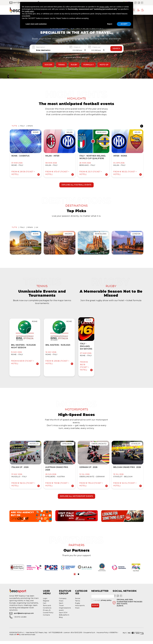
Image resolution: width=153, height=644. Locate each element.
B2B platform (64, 618)
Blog (61, 620)
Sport (61, 606)
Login (45, 602)
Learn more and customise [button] (36, 24)
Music (61, 604)
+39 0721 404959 (20, 620)
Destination (41, 47)
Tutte (14, 126)
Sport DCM (63, 616)
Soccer (48, 65)
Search (116, 49)
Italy (22, 126)
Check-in (77, 47)
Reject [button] (110, 24)
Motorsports (80, 609)
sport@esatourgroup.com (24, 617)
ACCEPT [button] (124, 24)
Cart (45, 606)
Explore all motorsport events (77, 499)
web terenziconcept (28, 638)
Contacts (46, 618)
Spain (30, 126)
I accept (101, 603)
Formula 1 (89, 65)
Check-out (96, 47)
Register (46, 604)
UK (37, 228)
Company (63, 602)
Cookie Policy (48, 616)
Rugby (74, 65)
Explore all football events (76, 185)
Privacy (46, 613)
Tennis (61, 65)
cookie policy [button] (29, 11)
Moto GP (104, 65)
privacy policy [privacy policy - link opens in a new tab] (104, 7)
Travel (61, 609)
